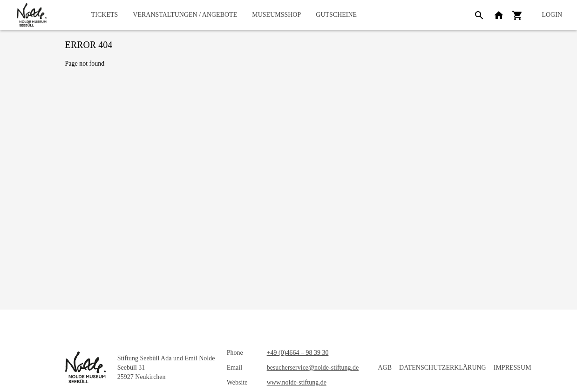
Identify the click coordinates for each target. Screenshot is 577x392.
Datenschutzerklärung (443, 368)
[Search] (479, 15)
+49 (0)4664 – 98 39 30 (298, 353)
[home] (32, 15)
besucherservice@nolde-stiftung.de (313, 368)
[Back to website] (499, 15)
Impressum (513, 368)
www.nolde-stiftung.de (297, 382)
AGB (385, 368)
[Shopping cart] (517, 15)
